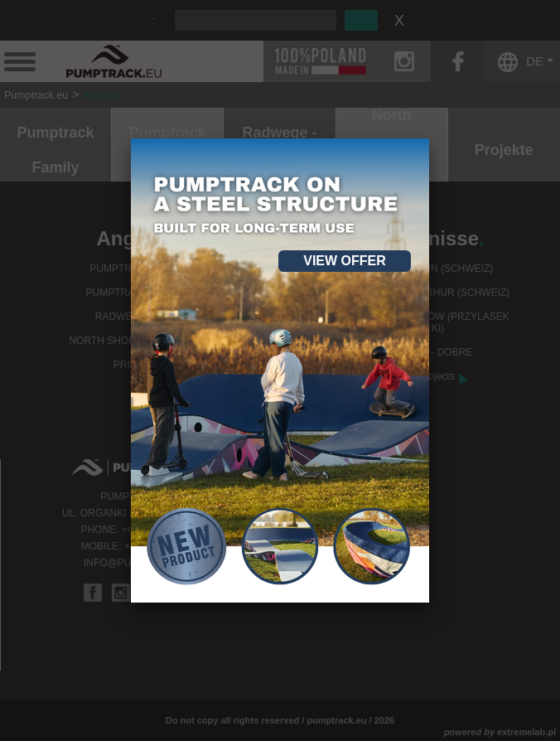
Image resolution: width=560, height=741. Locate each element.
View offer (345, 261)
